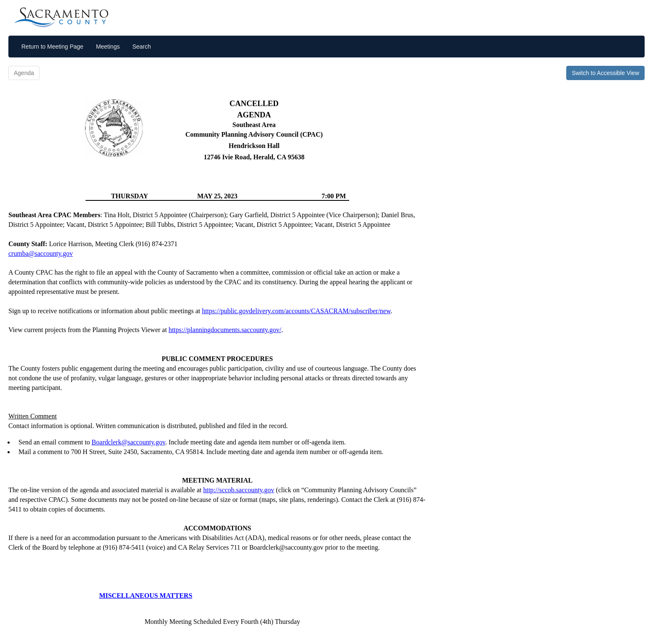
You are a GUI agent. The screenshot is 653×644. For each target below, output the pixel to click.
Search (142, 47)
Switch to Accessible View (605, 73)
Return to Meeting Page (52, 47)
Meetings (108, 47)
